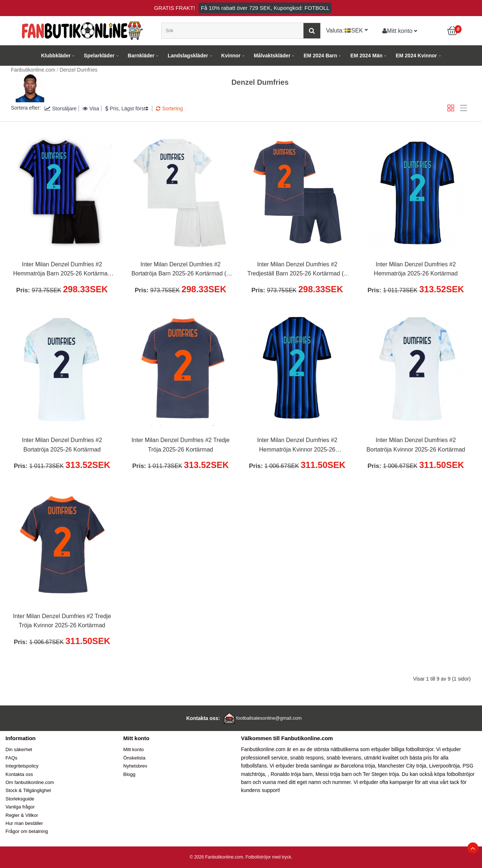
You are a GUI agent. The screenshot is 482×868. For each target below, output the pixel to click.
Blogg (129, 774)
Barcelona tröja (358, 766)
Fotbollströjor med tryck (268, 857)
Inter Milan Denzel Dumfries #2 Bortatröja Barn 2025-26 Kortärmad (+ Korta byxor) (181, 270)
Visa (91, 108)
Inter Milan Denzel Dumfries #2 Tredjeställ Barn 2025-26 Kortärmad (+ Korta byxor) (297, 270)
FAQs (12, 758)
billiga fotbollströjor (412, 749)
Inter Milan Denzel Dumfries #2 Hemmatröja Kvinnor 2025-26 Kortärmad (297, 446)
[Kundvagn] (453, 31)
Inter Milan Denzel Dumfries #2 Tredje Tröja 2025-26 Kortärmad (181, 445)
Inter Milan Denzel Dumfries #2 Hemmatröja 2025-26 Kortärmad (416, 269)
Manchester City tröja (402, 766)
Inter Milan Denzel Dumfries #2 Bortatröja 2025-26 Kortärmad (62, 445)
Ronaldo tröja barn (292, 774)
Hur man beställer (24, 823)
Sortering (169, 108)
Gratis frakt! (175, 8)
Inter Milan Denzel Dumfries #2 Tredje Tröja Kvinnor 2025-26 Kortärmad (62, 621)
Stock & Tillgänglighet (28, 790)
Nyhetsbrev (135, 766)
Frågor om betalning (27, 831)
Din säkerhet (19, 749)
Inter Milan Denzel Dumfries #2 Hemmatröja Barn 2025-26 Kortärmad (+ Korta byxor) (62, 270)
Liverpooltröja (444, 766)
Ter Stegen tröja (381, 774)
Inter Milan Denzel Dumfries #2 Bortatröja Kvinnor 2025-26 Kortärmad (416, 445)
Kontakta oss (19, 774)
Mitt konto (397, 31)
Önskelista (135, 758)
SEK (357, 30)
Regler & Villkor (22, 815)
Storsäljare (61, 108)
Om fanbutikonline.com (30, 782)
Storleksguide (20, 799)
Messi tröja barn (334, 774)
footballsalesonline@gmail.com (269, 718)
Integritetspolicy (22, 766)
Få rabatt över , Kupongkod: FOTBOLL (265, 8)
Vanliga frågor (20, 807)
